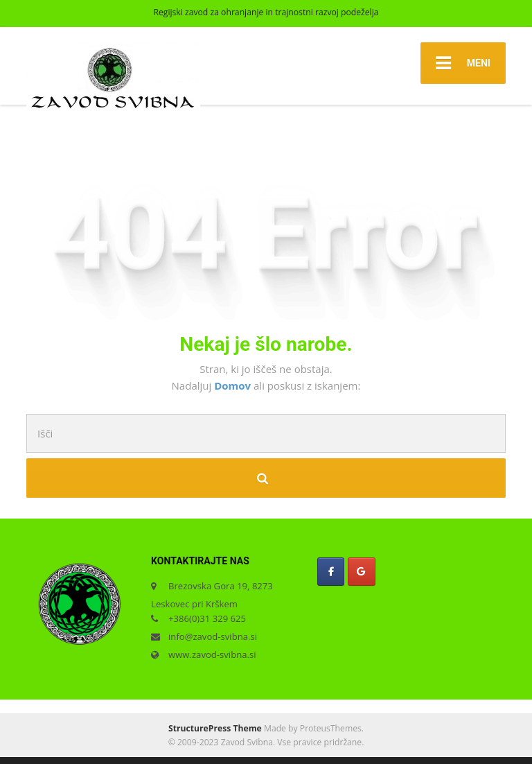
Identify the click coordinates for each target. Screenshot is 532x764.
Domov (234, 385)
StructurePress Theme (215, 728)
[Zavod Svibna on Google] (361, 572)
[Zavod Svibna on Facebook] (331, 572)
